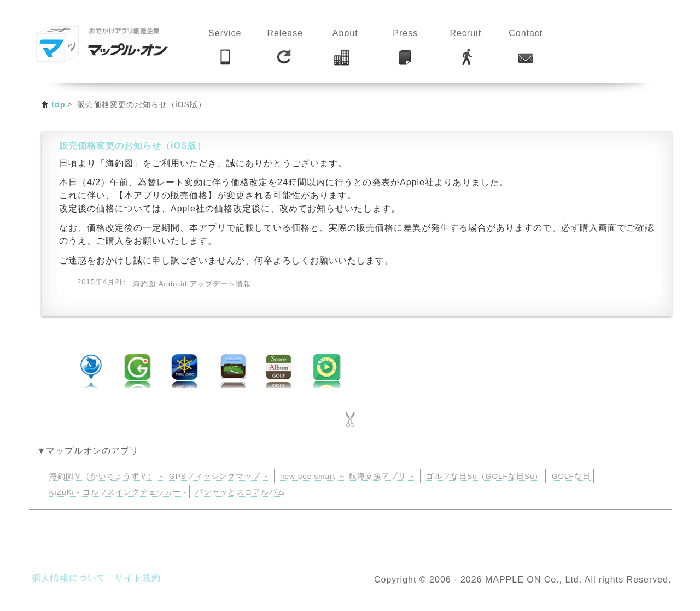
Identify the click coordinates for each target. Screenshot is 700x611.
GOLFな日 (571, 476)
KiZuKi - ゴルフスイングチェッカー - (118, 492)
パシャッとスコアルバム (240, 492)
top (59, 104)
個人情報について (69, 578)
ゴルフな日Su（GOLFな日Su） (484, 476)
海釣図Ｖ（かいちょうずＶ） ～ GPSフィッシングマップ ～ (160, 476)
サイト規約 (138, 578)
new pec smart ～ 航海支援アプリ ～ (349, 476)
